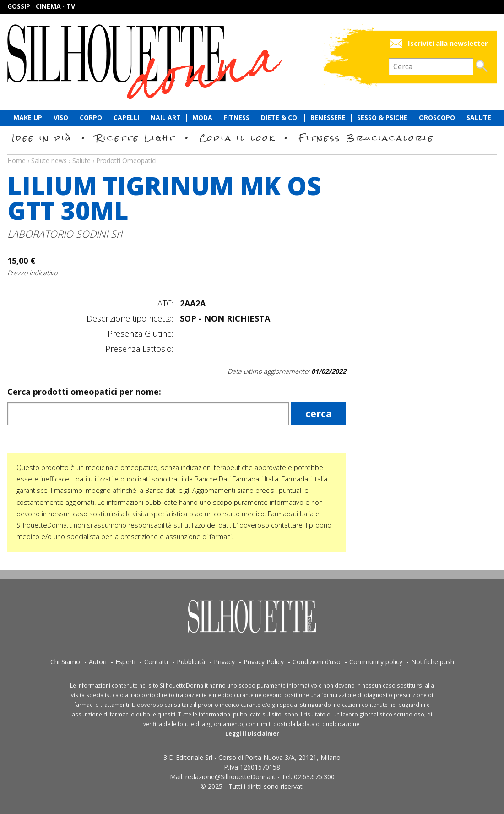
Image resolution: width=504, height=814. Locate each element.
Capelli (126, 118)
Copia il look (237, 138)
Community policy (376, 662)
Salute (479, 118)
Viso (61, 118)
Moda (202, 118)
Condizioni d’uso (317, 662)
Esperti (125, 662)
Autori (98, 662)
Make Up (28, 118)
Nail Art (166, 118)
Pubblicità (191, 662)
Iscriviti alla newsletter (448, 43)
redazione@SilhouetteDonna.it (230, 777)
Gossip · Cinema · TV (41, 6)
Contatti (156, 662)
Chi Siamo (65, 662)
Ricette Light (136, 138)
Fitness (237, 118)
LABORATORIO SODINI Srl (65, 234)
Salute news (252, 152)
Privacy (224, 662)
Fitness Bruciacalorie (366, 138)
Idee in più (42, 138)
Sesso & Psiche (382, 118)
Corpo (91, 118)
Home (16, 161)
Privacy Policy (264, 662)
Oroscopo (437, 118)
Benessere (328, 118)
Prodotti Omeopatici (126, 161)
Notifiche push (433, 662)
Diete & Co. (280, 118)
